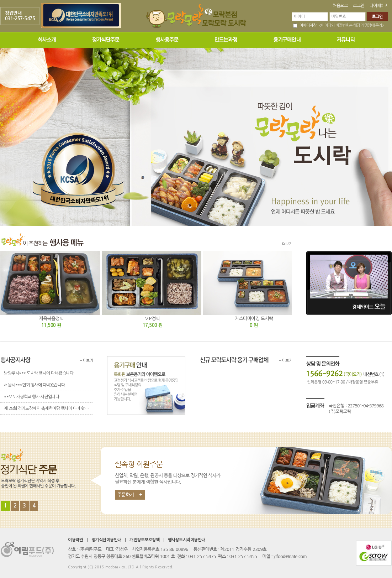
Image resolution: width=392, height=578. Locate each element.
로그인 (359, 6)
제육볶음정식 (51, 319)
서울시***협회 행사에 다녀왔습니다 (35, 385)
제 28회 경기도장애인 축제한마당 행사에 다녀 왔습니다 (48, 408)
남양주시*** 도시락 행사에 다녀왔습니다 (39, 373)
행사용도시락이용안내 (187, 540)
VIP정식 (152, 319)
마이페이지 (379, 6)
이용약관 (75, 540)
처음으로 (340, 6)
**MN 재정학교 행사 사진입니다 (31, 397)
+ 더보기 (286, 244)
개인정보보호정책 (144, 540)
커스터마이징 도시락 (254, 319)
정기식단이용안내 (106, 540)
